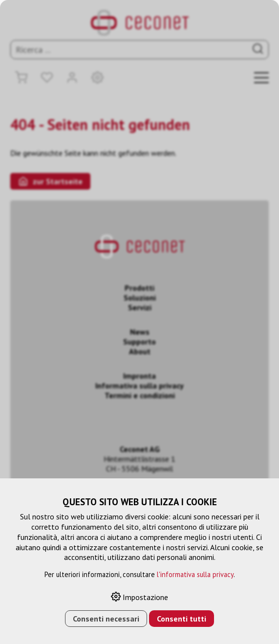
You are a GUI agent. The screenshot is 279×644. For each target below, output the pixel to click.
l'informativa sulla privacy (195, 574)
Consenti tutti (182, 619)
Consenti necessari (106, 619)
